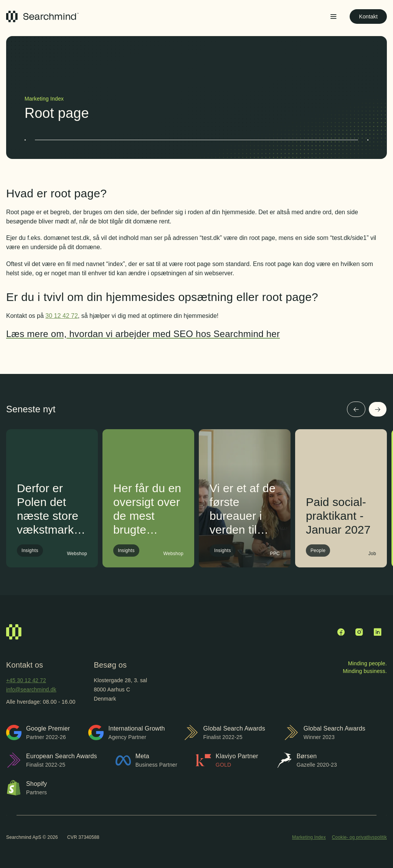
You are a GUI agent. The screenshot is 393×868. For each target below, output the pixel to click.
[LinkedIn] (378, 632)
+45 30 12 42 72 (26, 680)
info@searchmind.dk (31, 689)
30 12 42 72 (62, 316)
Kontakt (368, 17)
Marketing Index (309, 837)
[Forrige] (356, 409)
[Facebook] (341, 632)
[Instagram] (359, 632)
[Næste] (378, 409)
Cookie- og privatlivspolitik (359, 837)
